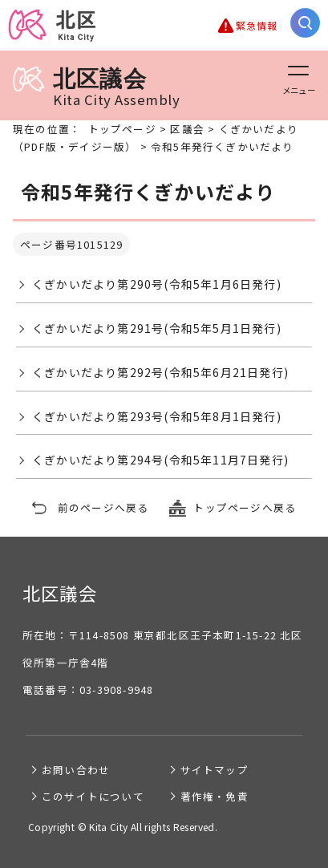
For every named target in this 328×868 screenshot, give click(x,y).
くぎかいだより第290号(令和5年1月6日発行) (157, 284)
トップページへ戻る (245, 507)
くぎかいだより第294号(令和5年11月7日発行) (160, 460)
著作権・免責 (215, 796)
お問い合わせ (76, 770)
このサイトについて (93, 796)
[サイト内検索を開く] (305, 23)
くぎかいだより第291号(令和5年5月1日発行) (157, 328)
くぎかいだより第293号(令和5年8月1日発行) (157, 416)
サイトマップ (215, 770)
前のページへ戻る (103, 507)
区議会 (187, 129)
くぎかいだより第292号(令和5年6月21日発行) (160, 372)
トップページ (122, 129)
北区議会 (96, 87)
